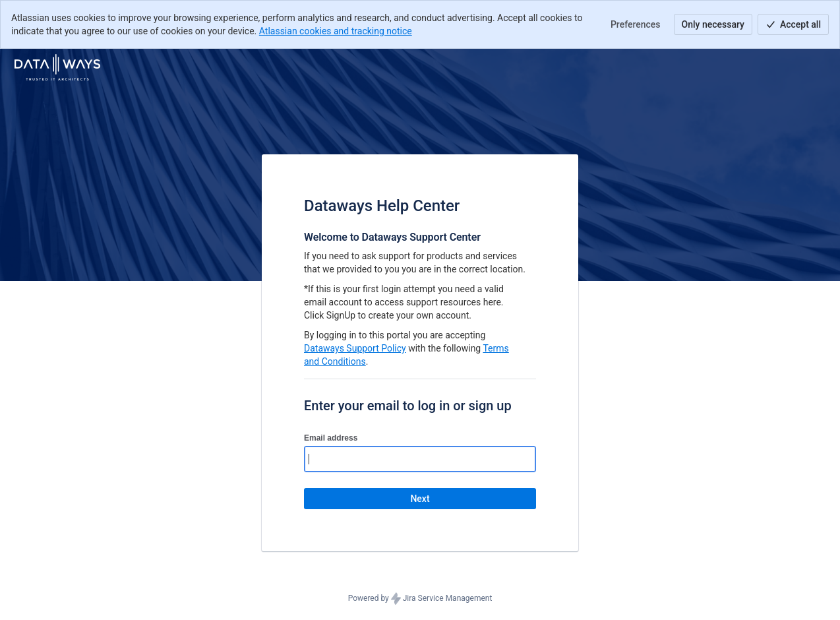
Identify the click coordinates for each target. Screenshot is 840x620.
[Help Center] (57, 67)
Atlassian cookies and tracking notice (336, 31)
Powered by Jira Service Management (420, 599)
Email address (331, 438)
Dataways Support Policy (355, 348)
